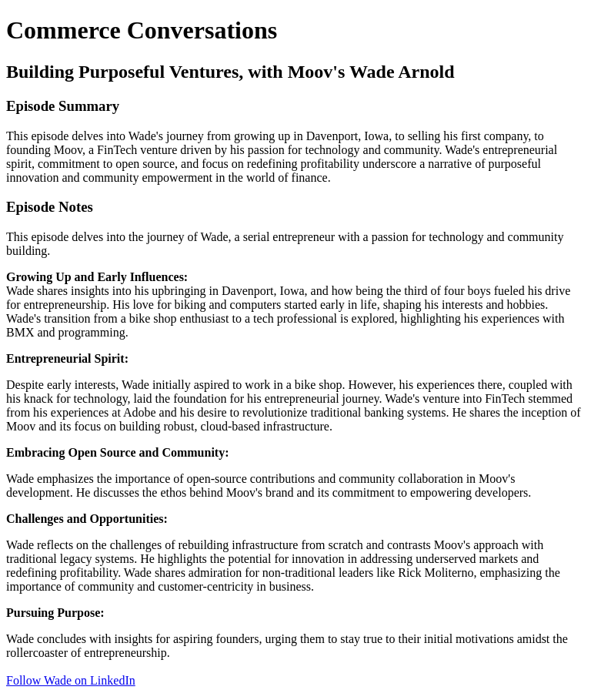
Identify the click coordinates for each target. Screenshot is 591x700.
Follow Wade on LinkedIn (71, 680)
